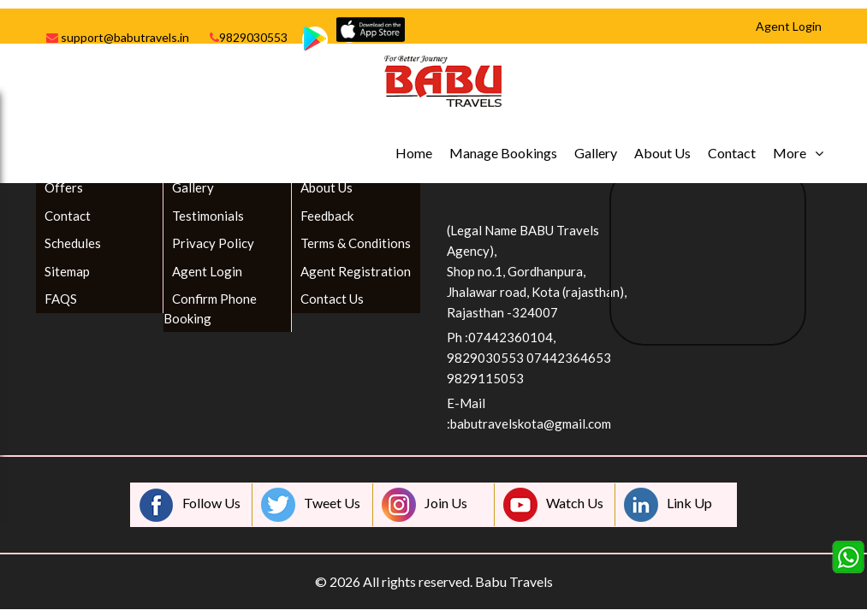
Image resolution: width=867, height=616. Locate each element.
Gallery (596, 153)
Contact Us (332, 299)
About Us (662, 153)
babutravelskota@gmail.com (531, 423)
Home (414, 153)
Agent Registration (356, 271)
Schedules (73, 243)
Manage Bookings (503, 153)
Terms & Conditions (356, 243)
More (790, 153)
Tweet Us (311, 505)
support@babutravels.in (118, 37)
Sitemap (67, 271)
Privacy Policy (213, 243)
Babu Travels (514, 581)
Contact (732, 153)
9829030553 (249, 37)
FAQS (61, 299)
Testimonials (208, 216)
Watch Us (553, 505)
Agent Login (207, 271)
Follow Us (190, 505)
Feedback (327, 216)
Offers (64, 187)
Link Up (668, 505)
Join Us (425, 505)
